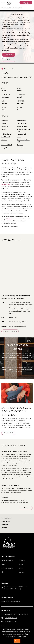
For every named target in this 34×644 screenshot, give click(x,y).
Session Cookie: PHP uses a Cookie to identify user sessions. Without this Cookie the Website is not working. (17, 35)
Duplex (4, 123)
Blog (3, 572)
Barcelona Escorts (12, 8)
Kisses (19, 137)
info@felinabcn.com (11, 621)
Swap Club (5, 148)
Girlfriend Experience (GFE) (24, 130)
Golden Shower (6, 134)
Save (9, 60)
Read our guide (8, 433)
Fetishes (4, 129)
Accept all (9, 55)
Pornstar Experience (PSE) (23, 141)
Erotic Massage (22, 123)
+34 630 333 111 (23, 614)
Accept (17, 641)
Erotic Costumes (22, 148)
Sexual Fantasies (22, 126)
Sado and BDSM (7, 145)
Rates (21, 564)
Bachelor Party (22, 120)
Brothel (4, 564)
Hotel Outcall (6, 137)
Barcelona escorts (7, 560)
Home (3, 8)
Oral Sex (4, 140)
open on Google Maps (10, 331)
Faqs (21, 568)
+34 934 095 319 (11, 614)
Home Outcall (21, 134)
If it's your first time (7, 568)
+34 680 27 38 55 (11, 618)
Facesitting (5, 126)
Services (22, 560)
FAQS (26, 508)
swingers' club (6, 184)
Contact (10, 219)
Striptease (20, 145)
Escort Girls (5, 120)
